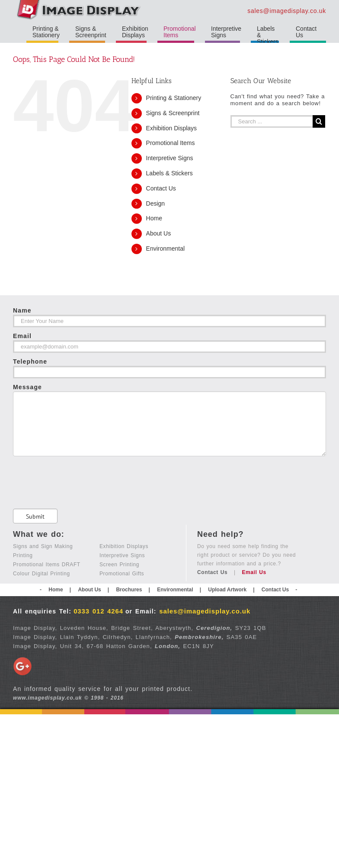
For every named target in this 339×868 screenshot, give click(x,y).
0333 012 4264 (98, 610)
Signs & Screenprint (173, 113)
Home (154, 218)
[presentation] (79, 473)
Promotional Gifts (122, 572)
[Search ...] (272, 121)
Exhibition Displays (172, 128)
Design (156, 203)
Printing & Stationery (174, 98)
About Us (159, 233)
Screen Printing (119, 563)
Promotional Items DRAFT (47, 563)
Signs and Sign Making (43, 545)
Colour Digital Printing (42, 572)
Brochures (129, 588)
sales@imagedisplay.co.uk (287, 11)
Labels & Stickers (169, 173)
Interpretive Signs (170, 158)
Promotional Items (171, 143)
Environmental (166, 248)
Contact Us (161, 188)
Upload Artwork (227, 588)
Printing (23, 554)
